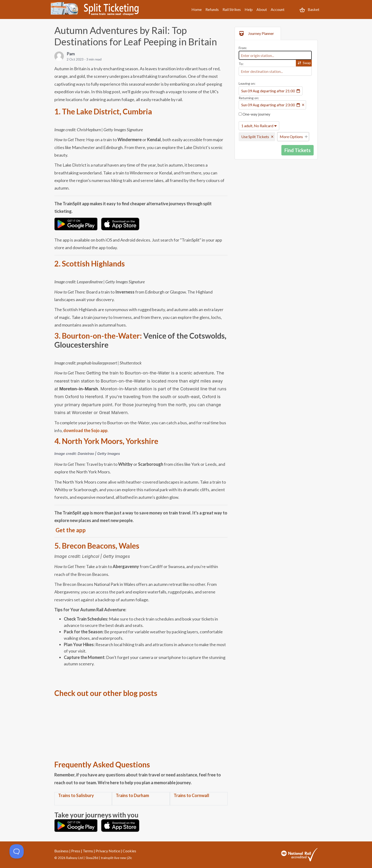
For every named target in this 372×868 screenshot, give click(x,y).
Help (249, 9)
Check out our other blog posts (106, 693)
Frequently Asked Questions (102, 764)
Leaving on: (247, 83)
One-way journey (254, 114)
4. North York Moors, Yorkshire (106, 441)
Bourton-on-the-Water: (102, 336)
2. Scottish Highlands (90, 264)
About (262, 9)
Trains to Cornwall (191, 795)
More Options (291, 137)
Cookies (129, 851)
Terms (88, 851)
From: (243, 48)
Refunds (212, 9)
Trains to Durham (132, 795)
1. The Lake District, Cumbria (103, 111)
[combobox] (275, 55)
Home (197, 9)
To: (241, 64)
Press (76, 851)
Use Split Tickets (255, 137)
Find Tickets (298, 150)
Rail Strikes (232, 9)
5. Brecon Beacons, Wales (97, 546)
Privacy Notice (108, 851)
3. (58, 336)
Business (61, 851)
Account (278, 9)
